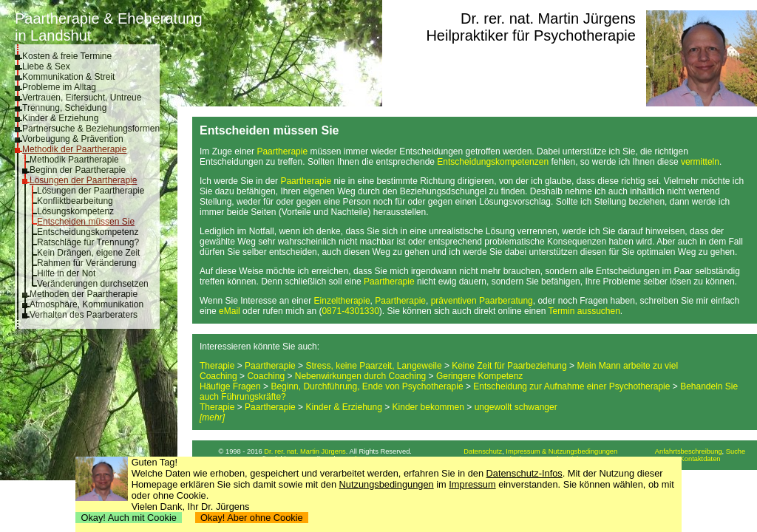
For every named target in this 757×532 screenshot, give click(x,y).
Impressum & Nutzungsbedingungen (561, 451)
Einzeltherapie (342, 301)
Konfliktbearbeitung (75, 201)
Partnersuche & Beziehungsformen (91, 129)
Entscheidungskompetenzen (493, 162)
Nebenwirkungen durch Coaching (360, 376)
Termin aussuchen (584, 311)
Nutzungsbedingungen (387, 484)
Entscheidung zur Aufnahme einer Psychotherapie (571, 386)
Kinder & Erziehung (60, 118)
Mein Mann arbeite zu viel (627, 366)
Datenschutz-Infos (525, 473)
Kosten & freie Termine (67, 56)
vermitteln (700, 162)
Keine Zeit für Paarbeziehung (509, 366)
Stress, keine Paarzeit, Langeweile (373, 366)
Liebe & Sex (46, 66)
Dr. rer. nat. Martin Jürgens (548, 18)
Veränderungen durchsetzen (93, 284)
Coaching (218, 376)
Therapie (217, 366)
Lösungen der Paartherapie (83, 180)
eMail (230, 311)
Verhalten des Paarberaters (84, 315)
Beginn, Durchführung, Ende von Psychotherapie (367, 386)
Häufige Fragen (230, 386)
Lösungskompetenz (75, 211)
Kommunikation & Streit (68, 77)
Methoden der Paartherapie (84, 294)
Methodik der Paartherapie (74, 149)
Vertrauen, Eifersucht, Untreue (82, 98)
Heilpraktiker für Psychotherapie (530, 35)
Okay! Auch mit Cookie (129, 518)
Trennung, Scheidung (64, 108)
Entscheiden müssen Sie (86, 222)
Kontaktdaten (700, 459)
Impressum (472, 484)
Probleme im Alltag (59, 87)
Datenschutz (483, 451)
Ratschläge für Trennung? (88, 242)
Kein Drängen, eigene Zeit (88, 253)
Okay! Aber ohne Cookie (252, 518)
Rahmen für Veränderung (87, 263)
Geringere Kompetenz (479, 376)
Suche (736, 451)
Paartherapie (282, 151)
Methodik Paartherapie (74, 160)
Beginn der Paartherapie (78, 170)
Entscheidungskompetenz (88, 232)
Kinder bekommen (428, 407)
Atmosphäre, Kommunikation (86, 304)
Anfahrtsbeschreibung (689, 451)
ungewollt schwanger (516, 407)
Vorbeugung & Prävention (73, 139)
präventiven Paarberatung (482, 301)
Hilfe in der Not (66, 273)
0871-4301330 (350, 311)
